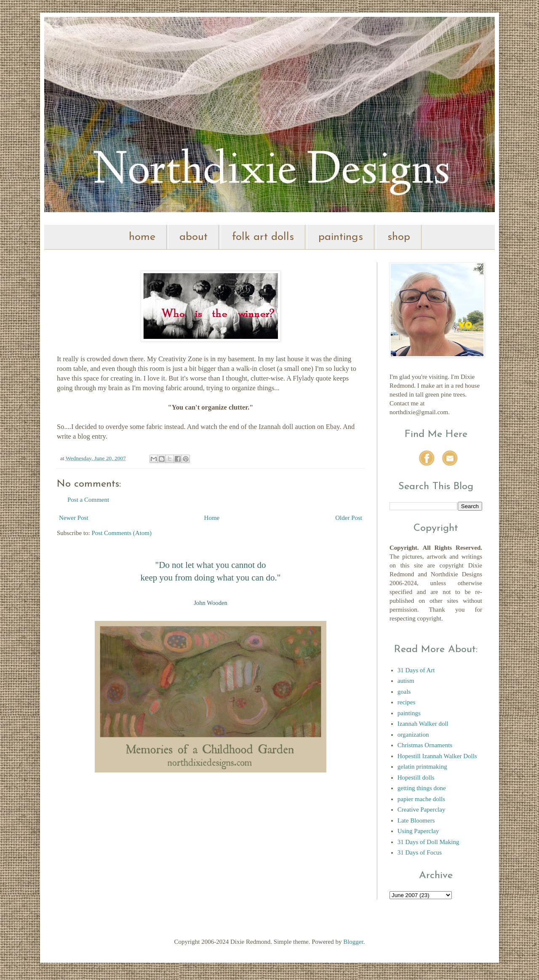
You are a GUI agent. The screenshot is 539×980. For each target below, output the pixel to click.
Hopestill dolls (416, 778)
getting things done (422, 788)
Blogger (353, 942)
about (193, 237)
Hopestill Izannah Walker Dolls (437, 756)
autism (406, 681)
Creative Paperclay (422, 810)
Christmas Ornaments (425, 745)
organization (413, 735)
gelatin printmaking (422, 767)
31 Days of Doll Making (428, 842)
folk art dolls (263, 237)
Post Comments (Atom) (122, 533)
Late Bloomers (416, 820)
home (142, 237)
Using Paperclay (418, 831)
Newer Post (74, 518)
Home (212, 518)
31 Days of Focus (420, 852)
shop (399, 237)
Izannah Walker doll (423, 724)
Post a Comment (88, 500)
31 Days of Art (416, 670)
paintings (341, 237)
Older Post (349, 518)
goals (404, 692)
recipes (406, 702)
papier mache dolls (421, 799)
